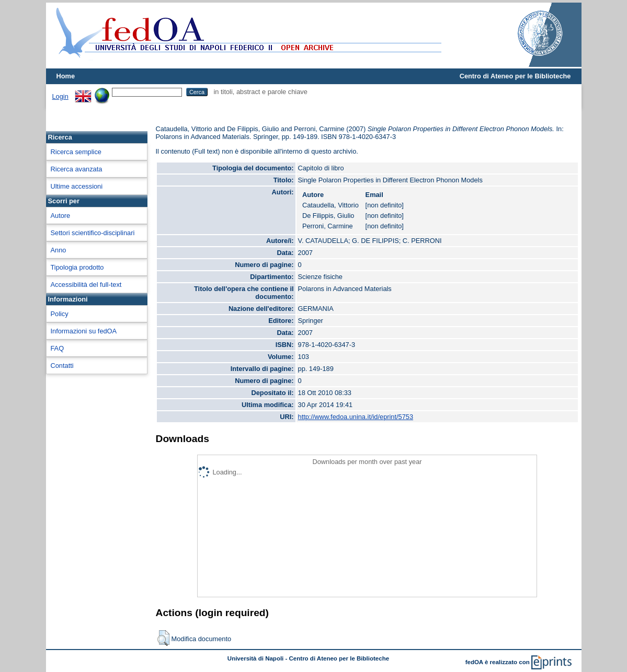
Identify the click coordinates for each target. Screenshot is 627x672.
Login (60, 96)
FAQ (58, 348)
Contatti (62, 366)
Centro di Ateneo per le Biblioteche (515, 76)
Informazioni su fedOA (84, 331)
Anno (59, 250)
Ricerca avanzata (77, 169)
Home (66, 76)
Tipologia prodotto (77, 267)
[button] (163, 638)
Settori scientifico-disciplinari (93, 233)
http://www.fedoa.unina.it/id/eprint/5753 (356, 417)
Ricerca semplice (76, 152)
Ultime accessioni (77, 186)
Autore (61, 216)
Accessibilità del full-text (86, 285)
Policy (60, 314)
